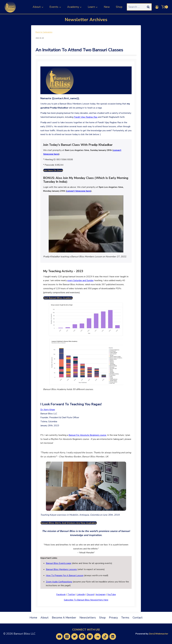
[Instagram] (67, 637)
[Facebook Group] (90, 637)
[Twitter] (75, 637)
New (107, 7)
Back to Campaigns (44, 32)
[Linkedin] (113, 637)
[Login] (157, 7)
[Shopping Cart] (165, 7)
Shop (119, 7)
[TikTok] (105, 637)
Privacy (113, 618)
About (45, 618)
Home (33, 618)
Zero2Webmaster (159, 634)
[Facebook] (82, 637)
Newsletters (88, 618)
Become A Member (64, 618)
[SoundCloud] (97, 637)
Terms (125, 618)
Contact (138, 618)
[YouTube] (59, 637)
